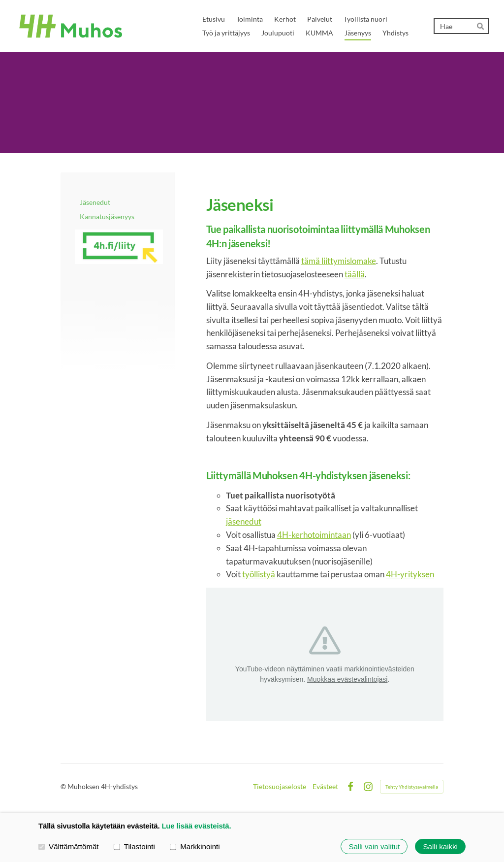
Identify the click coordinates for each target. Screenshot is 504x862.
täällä (355, 274)
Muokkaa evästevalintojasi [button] (347, 679)
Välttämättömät (69, 846)
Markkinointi (195, 846)
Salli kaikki (441, 846)
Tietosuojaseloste (280, 787)
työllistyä (259, 574)
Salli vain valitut (374, 846)
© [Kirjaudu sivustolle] (64, 786)
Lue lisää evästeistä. (196, 826)
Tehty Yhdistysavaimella (412, 787)
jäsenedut (244, 521)
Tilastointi (134, 846)
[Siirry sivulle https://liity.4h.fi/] (119, 247)
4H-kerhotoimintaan (314, 535)
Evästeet (325, 787)
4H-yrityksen (410, 574)
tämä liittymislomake (339, 261)
